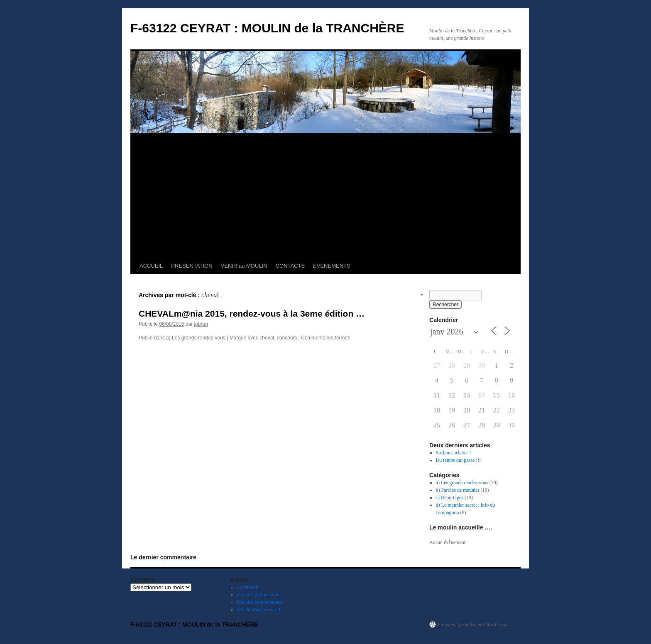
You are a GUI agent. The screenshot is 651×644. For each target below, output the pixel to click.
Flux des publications (258, 595)
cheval (267, 338)
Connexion (248, 587)
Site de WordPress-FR (259, 610)
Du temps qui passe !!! (459, 460)
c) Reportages (450, 498)
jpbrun (201, 324)
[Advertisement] (325, 196)
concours (287, 338)
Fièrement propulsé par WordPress (472, 624)
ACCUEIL (151, 266)
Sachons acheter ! (454, 453)
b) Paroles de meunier (458, 490)
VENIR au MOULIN (244, 266)
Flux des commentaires (260, 602)
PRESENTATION (192, 266)
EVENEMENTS (332, 266)
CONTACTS (290, 266)
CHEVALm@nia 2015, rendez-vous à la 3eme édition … (252, 313)
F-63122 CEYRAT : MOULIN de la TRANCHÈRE (267, 28)
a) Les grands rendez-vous (196, 338)
